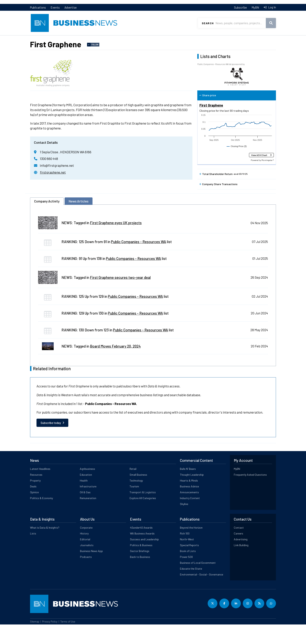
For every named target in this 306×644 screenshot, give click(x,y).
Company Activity (47, 221)
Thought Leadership (192, 494)
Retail (133, 488)
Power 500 (186, 576)
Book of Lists (188, 570)
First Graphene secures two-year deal (120, 297)
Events (55, 7)
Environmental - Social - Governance (201, 594)
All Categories (201, 39)
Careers (238, 553)
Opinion (34, 512)
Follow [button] (95, 64)
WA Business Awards (142, 553)
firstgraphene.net (53, 192)
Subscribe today (51, 442)
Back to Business (140, 576)
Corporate (86, 547)
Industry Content (190, 518)
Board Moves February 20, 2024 (115, 366)
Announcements (189, 512)
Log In (272, 7)
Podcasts (86, 576)
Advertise (71, 7)
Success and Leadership (144, 559)
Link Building (241, 565)
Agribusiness (87, 488)
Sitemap (35, 641)
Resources (77, 39)
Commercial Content (155, 39)
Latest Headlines (40, 488)
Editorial (85, 559)
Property (113, 39)
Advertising (241, 559)
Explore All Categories (143, 518)
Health (84, 500)
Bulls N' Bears (188, 488)
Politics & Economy (41, 518)
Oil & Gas (85, 512)
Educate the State (191, 588)
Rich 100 (185, 553)
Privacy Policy (50, 641)
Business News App (91, 570)
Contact (239, 547)
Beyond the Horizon (191, 547)
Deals (33, 506)
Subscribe (240, 7)
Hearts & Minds (189, 500)
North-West (187, 559)
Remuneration (88, 518)
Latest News (39, 39)
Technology (136, 500)
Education (86, 494)
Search (208, 23)
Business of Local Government (198, 582)
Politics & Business (141, 565)
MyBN (255, 7)
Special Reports (189, 565)
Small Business (138, 494)
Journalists (87, 565)
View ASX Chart (259, 175)
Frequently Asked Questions (250, 494)
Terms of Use (68, 641)
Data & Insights (254, 39)
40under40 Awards (141, 547)
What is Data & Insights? (45, 547)
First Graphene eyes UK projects (116, 242)
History (84, 553)
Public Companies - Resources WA (139, 261)
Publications (38, 7)
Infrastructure (88, 506)
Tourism (134, 506)
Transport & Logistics (143, 512)
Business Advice (189, 506)
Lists (33, 47)
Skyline (184, 523)
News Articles (79, 221)
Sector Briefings (140, 570)
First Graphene (211, 125)
